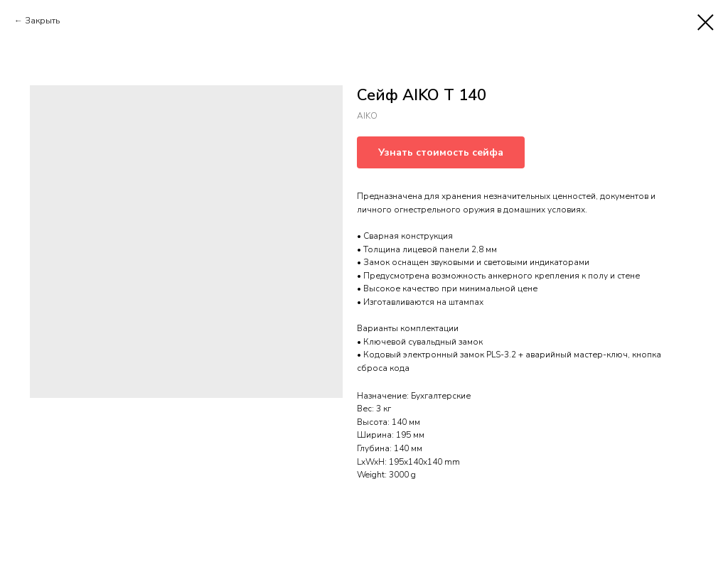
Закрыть (42, 21)
